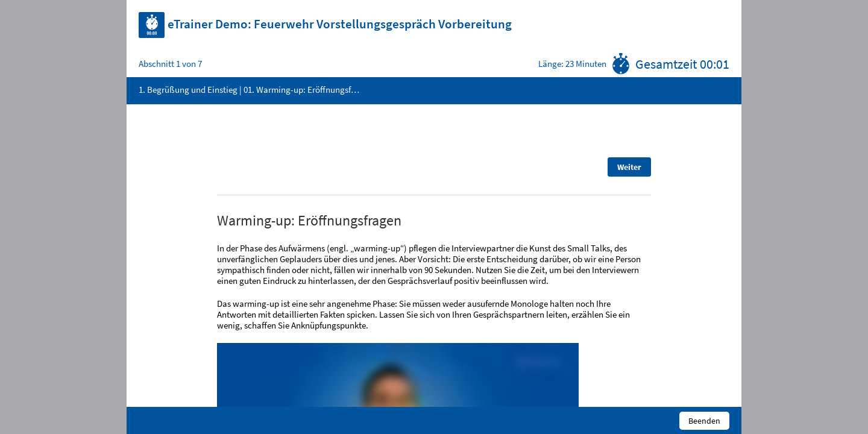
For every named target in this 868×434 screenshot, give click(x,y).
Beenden (704, 421)
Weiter (629, 167)
